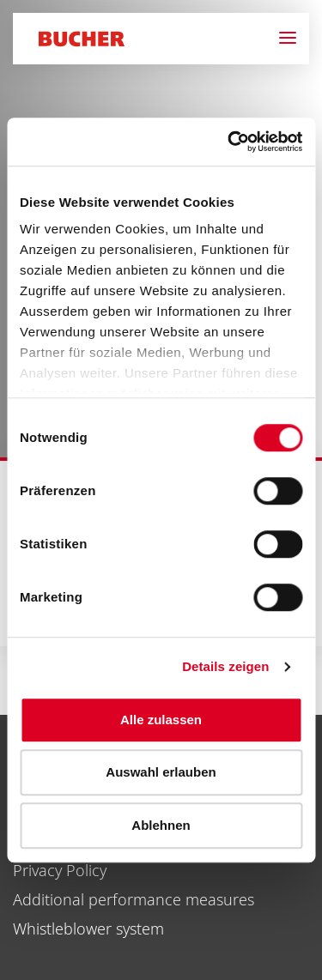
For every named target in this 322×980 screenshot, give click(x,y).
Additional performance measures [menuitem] (134, 899)
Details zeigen (225, 666)
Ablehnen (161, 825)
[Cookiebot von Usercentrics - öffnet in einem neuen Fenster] (229, 142)
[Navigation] (294, 39)
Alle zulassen (161, 720)
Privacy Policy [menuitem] (60, 870)
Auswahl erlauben (161, 772)
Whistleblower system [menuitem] (88, 929)
